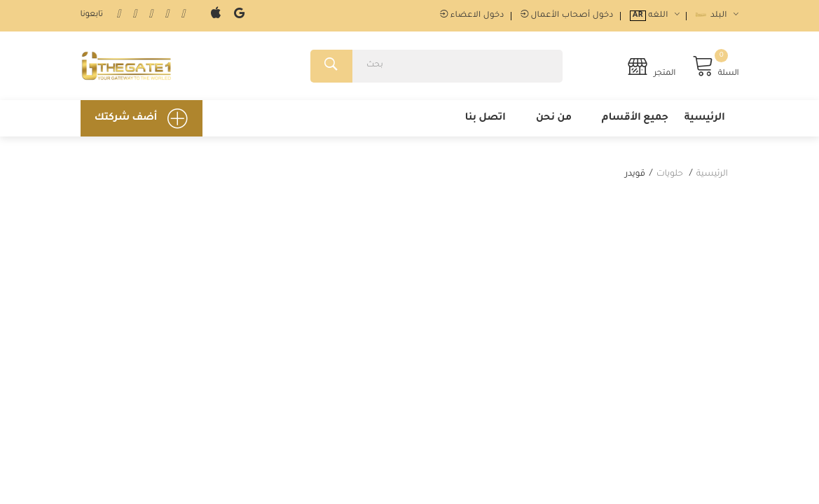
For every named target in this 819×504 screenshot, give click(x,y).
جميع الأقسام (635, 118)
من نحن (554, 118)
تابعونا (92, 15)
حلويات (670, 174)
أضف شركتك (142, 118)
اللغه (655, 16)
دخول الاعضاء (472, 16)
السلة (715, 66)
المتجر (651, 66)
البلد (717, 16)
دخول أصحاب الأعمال (567, 16)
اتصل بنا (485, 118)
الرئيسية (705, 118)
